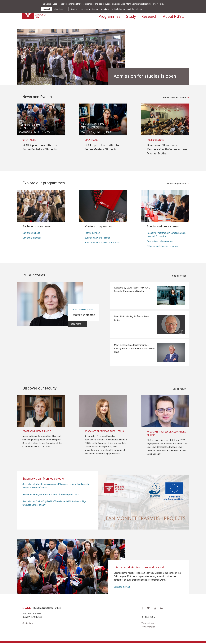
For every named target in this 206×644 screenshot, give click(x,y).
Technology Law (92, 234)
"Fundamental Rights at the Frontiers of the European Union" (51, 496)
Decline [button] (74, 9)
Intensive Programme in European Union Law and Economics (166, 236)
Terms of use (148, 625)
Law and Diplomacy (32, 239)
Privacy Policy (148, 628)
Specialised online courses (160, 242)
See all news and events (175, 99)
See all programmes (177, 185)
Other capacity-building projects (162, 247)
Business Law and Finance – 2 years (102, 244)
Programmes (109, 16)
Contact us (28, 625)
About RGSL (173, 16)
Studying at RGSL (122, 588)
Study (131, 16)
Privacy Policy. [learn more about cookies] (158, 4)
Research (149, 16)
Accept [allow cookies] (47, 9)
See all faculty (179, 390)
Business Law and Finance (97, 239)
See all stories (179, 277)
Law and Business (31, 234)
